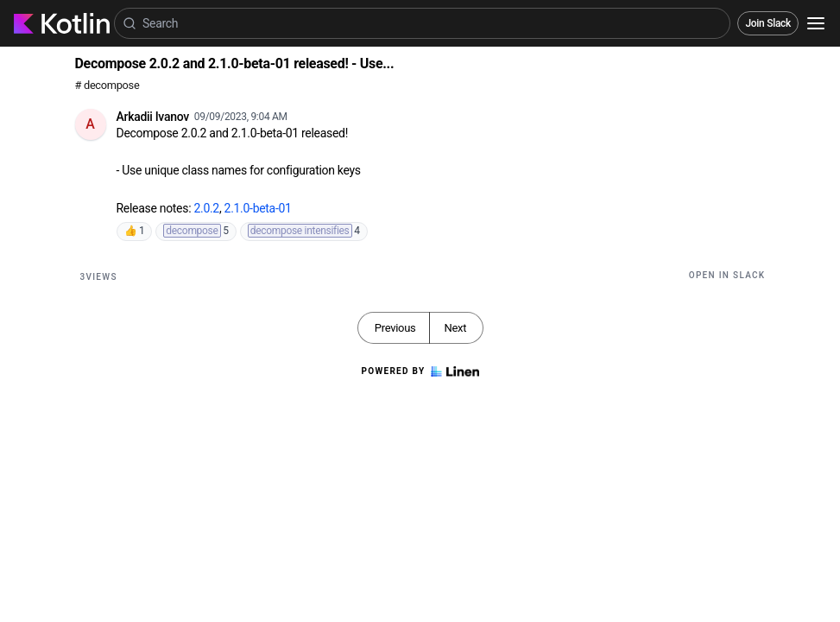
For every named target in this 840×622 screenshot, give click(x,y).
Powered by (420, 371)
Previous (395, 328)
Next (455, 328)
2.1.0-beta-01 (258, 208)
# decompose (107, 85)
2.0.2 (206, 208)
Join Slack (768, 23)
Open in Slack (727, 275)
